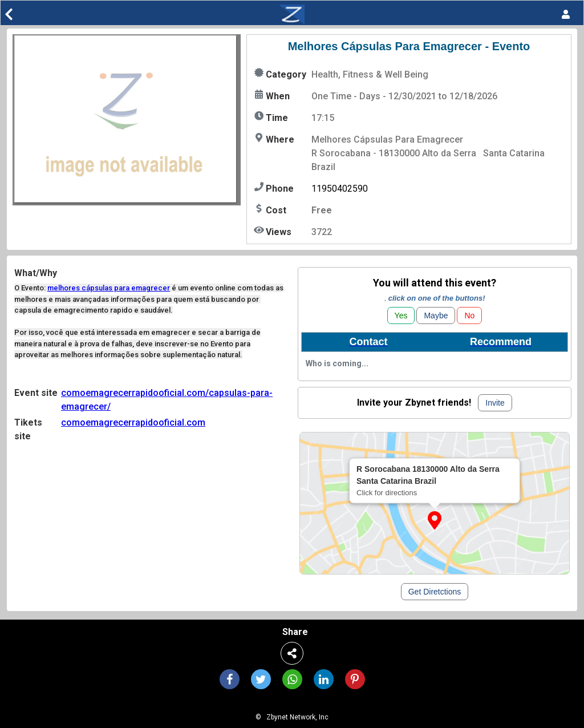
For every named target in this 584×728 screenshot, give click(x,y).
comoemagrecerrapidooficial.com (133, 422)
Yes (401, 316)
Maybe (436, 316)
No (469, 316)
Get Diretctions (435, 592)
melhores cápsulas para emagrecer (109, 288)
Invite (495, 403)
